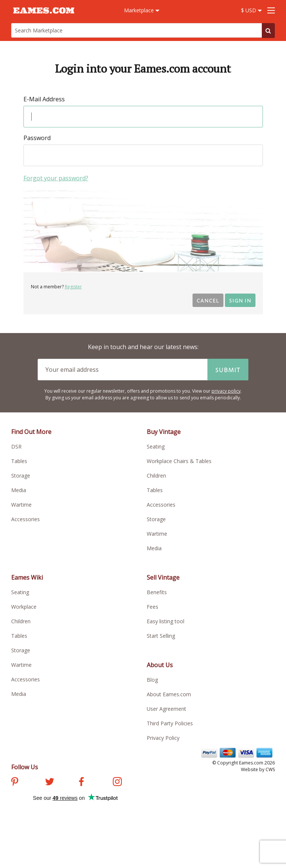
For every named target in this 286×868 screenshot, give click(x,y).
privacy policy (226, 391)
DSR (16, 446)
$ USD (251, 10)
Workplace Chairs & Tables (179, 461)
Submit (228, 370)
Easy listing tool (166, 621)
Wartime (21, 505)
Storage (21, 476)
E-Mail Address (44, 99)
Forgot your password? (56, 178)
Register (73, 287)
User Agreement (166, 709)
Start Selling (161, 636)
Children (156, 476)
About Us (160, 665)
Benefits (157, 592)
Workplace (24, 607)
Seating (156, 446)
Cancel (208, 300)
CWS (270, 769)
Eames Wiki (27, 577)
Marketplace (142, 10)
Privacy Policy (163, 738)
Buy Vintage (164, 432)
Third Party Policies (170, 723)
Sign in (240, 300)
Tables (19, 461)
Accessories (26, 519)
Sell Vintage (163, 577)
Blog (152, 680)
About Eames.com (169, 694)
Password (37, 138)
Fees (152, 607)
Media (19, 490)
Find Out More (31, 432)
